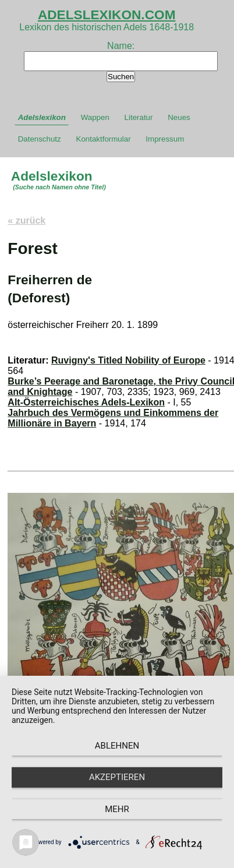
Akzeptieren (117, 777)
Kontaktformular (104, 139)
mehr (117, 809)
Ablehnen (117, 746)
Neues (179, 117)
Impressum (165, 139)
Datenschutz (40, 139)
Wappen (95, 117)
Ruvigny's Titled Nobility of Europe (128, 360)
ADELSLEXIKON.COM (107, 15)
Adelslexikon (42, 117)
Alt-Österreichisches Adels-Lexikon (86, 402)
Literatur (139, 117)
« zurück (26, 220)
